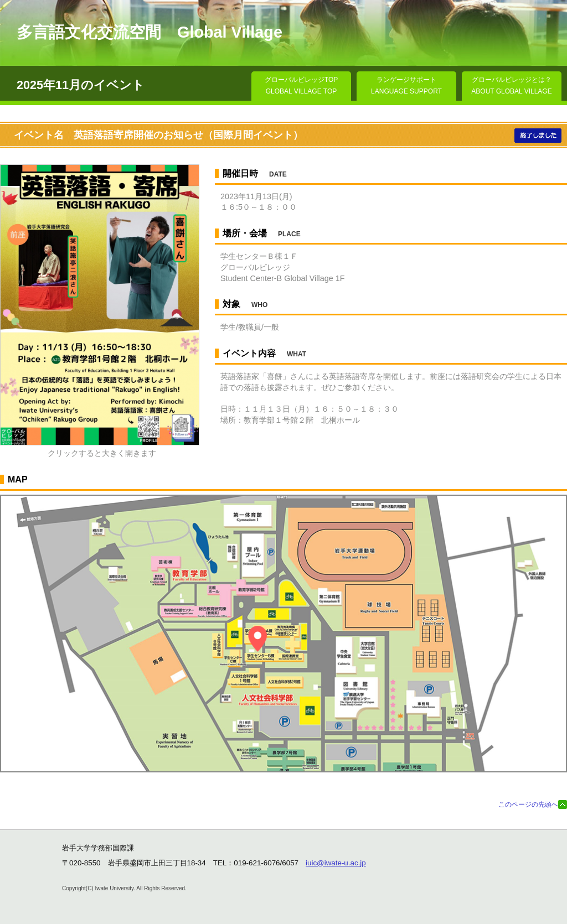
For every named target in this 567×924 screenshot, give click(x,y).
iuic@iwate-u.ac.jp (336, 863)
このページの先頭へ (528, 804)
